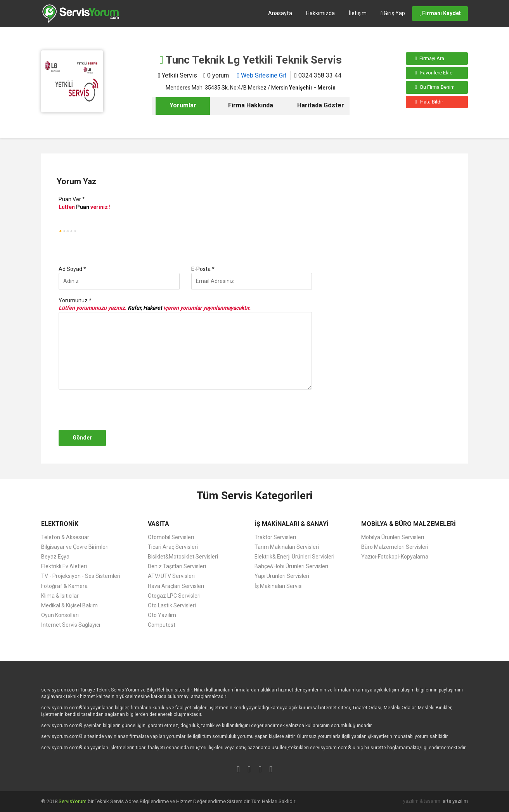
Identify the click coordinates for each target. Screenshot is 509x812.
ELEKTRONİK (60, 524)
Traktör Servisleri (275, 537)
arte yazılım (455, 801)
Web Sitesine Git (262, 75)
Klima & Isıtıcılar (60, 596)
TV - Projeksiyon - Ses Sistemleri (81, 576)
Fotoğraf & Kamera (64, 586)
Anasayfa (280, 13)
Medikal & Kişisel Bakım (69, 605)
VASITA (158, 524)
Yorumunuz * (75, 300)
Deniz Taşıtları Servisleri (177, 566)
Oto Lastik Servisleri (172, 605)
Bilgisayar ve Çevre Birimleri (75, 547)
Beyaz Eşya (55, 557)
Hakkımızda (320, 13)
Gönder (82, 438)
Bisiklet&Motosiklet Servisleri (183, 557)
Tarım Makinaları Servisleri (287, 547)
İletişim (358, 13)
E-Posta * (203, 269)
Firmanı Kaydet (440, 13)
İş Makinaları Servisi (279, 586)
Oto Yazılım (162, 615)
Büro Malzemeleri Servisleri (395, 547)
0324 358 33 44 (318, 75)
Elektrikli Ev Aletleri (64, 566)
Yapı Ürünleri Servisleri (282, 576)
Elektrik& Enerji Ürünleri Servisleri (294, 557)
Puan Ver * (72, 199)
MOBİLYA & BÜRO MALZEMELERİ (409, 524)
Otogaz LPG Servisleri (174, 596)
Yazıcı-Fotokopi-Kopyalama (395, 557)
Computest (162, 625)
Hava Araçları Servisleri (176, 586)
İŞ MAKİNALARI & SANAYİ (292, 524)
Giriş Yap (393, 13)
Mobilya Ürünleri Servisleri (393, 537)
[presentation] (116, 410)
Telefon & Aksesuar (65, 537)
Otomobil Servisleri (171, 537)
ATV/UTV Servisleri (171, 576)
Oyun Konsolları (60, 615)
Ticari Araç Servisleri (173, 547)
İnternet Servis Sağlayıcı (71, 625)
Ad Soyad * (72, 269)
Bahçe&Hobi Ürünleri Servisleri (291, 566)
